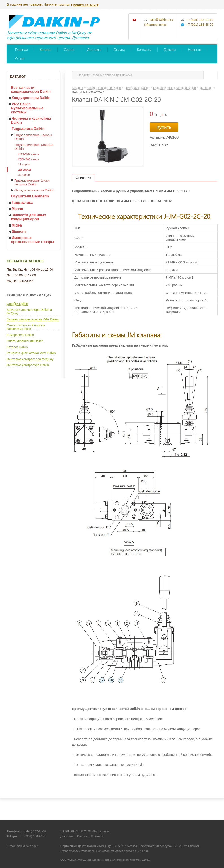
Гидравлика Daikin (28, 129)
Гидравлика (22, 202)
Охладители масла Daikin (34, 190)
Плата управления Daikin (25, 341)
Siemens (19, 232)
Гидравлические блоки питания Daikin (32, 182)
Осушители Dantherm (30, 196)
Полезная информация (29, 295)
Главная (22, 49)
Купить (164, 127)
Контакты (144, 49)
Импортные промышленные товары (32, 240)
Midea (17, 225)
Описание (83, 178)
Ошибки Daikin (17, 304)
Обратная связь (156, 25)
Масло (17, 209)
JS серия (24, 175)
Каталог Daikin (17, 347)
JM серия (24, 170)
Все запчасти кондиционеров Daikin (31, 90)
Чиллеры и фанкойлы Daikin (31, 120)
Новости (195, 49)
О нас (20, 58)
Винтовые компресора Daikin (28, 365)
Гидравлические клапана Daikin (34, 147)
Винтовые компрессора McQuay (30, 359)
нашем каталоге (86, 4)
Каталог (46, 49)
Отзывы (170, 49)
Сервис (69, 49)
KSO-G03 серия (28, 159)
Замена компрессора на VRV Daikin (33, 319)
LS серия (24, 164)
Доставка (94, 49)
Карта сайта (101, 831)
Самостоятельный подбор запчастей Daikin (26, 327)
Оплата (119, 49)
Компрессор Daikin (20, 335)
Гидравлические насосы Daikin (33, 137)
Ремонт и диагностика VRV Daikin (31, 353)
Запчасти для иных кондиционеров (29, 217)
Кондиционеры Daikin (31, 98)
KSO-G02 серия (28, 154)
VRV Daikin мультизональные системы (27, 108)
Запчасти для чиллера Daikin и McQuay (29, 311)
